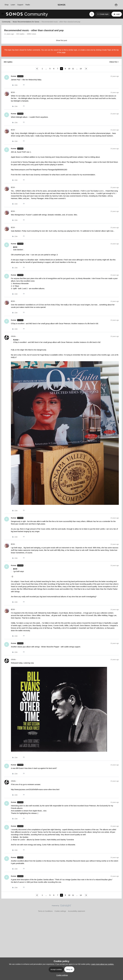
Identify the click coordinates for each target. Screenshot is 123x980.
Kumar (14, 76)
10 (69, 69)
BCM (13, 92)
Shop (7, 5)
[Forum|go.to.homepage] (27, 14)
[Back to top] (118, 908)
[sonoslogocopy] (61, 5)
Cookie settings (60, 911)
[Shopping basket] (116, 5)
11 (73, 69)
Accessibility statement (77, 911)
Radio (28, 5)
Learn (13, 5)
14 (81, 69)
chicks (13, 336)
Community (6, 22)
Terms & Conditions (45, 911)
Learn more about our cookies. (103, 964)
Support (20, 5)
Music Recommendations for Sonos (26, 22)
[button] (3, 15)
